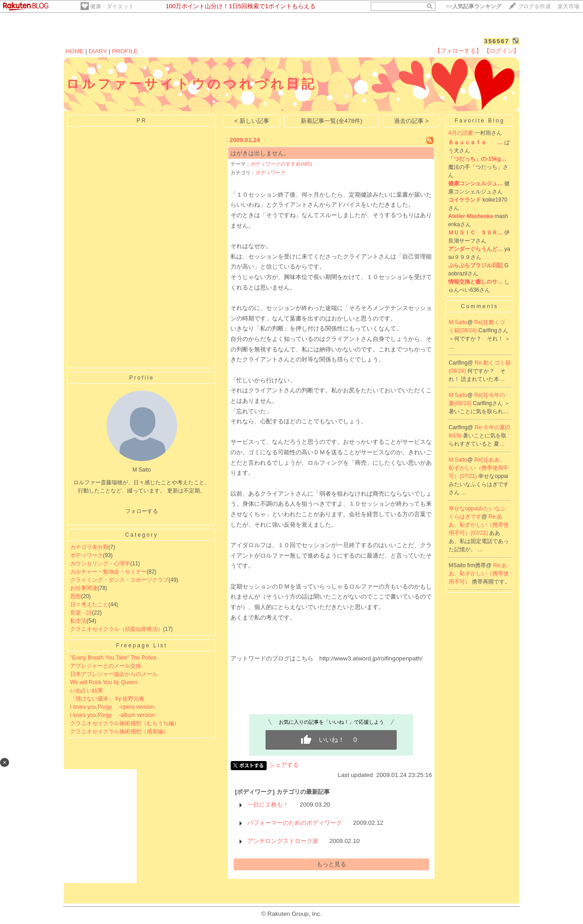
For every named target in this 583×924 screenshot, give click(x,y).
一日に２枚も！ (268, 805)
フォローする (142, 511)
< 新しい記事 (252, 121)
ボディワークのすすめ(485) (281, 164)
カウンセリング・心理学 (100, 564)
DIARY (98, 51)
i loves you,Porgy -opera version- (113, 707)
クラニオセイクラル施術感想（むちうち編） (125, 723)
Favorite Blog (480, 121)
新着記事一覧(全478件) (331, 121)
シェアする (284, 765)
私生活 (78, 621)
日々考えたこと (89, 604)
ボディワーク (87, 555)
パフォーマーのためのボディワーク (295, 823)
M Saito (458, 322)
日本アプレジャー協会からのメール (114, 674)
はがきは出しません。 (260, 153)
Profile (141, 378)
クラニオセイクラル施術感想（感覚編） (119, 731)
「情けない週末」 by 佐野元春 (107, 699)
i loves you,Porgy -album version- (113, 715)
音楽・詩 (81, 613)
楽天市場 (568, 6)
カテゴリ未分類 (89, 547)
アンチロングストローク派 (283, 841)
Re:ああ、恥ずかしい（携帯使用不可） (479, 574)
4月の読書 (461, 133)
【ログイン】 (501, 51)
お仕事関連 (84, 588)
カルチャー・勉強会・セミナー (108, 572)
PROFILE (125, 51)
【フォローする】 (458, 51)
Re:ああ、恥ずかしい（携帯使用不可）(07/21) (479, 525)
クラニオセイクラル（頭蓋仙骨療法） (117, 629)
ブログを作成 (534, 6)
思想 (76, 596)
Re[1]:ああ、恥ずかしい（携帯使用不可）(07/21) (479, 468)
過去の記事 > (412, 121)
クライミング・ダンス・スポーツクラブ (119, 580)
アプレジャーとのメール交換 (106, 666)
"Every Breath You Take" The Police (113, 658)
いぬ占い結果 (87, 690)
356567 (497, 41)
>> (474, 6)
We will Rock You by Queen (104, 682)
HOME (75, 51)
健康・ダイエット (112, 6)
